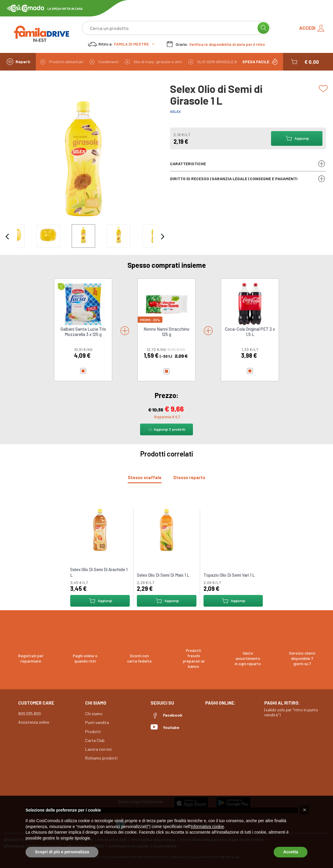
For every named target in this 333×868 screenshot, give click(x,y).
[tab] (145, 478)
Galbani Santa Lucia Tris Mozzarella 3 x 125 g (83, 332)
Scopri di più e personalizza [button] (62, 852)
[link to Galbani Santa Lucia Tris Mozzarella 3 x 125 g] (83, 304)
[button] (304, 62)
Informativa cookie (207, 827)
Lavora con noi (98, 749)
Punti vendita (97, 722)
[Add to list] (324, 89)
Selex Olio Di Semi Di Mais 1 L (163, 575)
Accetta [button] (291, 852)
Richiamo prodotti (101, 758)
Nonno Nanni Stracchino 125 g (166, 332)
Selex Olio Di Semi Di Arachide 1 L (99, 572)
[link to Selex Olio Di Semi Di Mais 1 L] (166, 529)
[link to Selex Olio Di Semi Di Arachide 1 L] (100, 529)
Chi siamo (94, 714)
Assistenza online (34, 722)
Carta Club (95, 740)
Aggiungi (100, 601)
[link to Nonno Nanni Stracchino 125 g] (166, 304)
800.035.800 (30, 714)
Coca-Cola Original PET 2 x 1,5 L (250, 332)
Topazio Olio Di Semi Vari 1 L (229, 575)
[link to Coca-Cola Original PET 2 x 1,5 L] (250, 304)
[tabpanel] (166, 554)
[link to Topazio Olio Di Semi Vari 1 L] (233, 529)
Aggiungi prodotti (166, 429)
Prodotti (93, 731)
